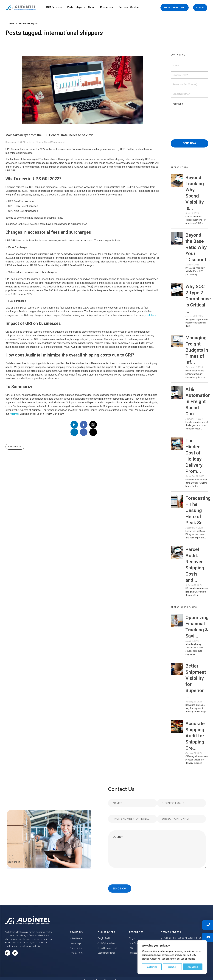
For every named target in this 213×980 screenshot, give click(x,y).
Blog (38, 142)
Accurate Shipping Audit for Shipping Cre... (195, 736)
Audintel (14, 414)
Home (11, 24)
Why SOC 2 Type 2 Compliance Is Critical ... (198, 299)
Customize (152, 967)
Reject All (173, 967)
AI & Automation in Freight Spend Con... (198, 401)
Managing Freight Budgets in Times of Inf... (197, 350)
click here (151, 315)
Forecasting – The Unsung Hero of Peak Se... (198, 510)
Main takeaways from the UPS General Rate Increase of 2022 (49, 135)
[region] (172, 957)
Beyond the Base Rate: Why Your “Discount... (198, 247)
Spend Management (54, 142)
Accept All (193, 967)
